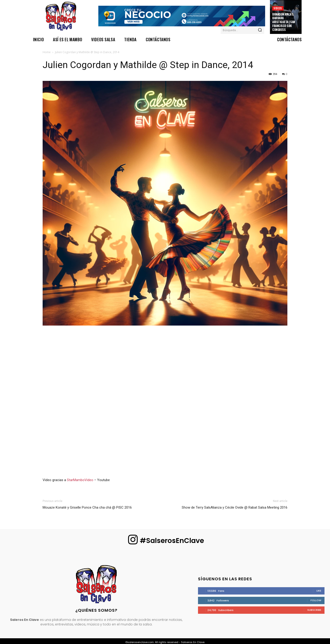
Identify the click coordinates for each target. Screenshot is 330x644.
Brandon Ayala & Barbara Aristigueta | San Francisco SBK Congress (284, 22)
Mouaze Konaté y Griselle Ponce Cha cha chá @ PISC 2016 (87, 507)
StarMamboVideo (80, 480)
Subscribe (314, 610)
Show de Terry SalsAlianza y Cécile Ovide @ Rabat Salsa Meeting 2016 (235, 507)
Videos (278, 8)
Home (47, 52)
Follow (316, 600)
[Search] (260, 30)
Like (319, 591)
